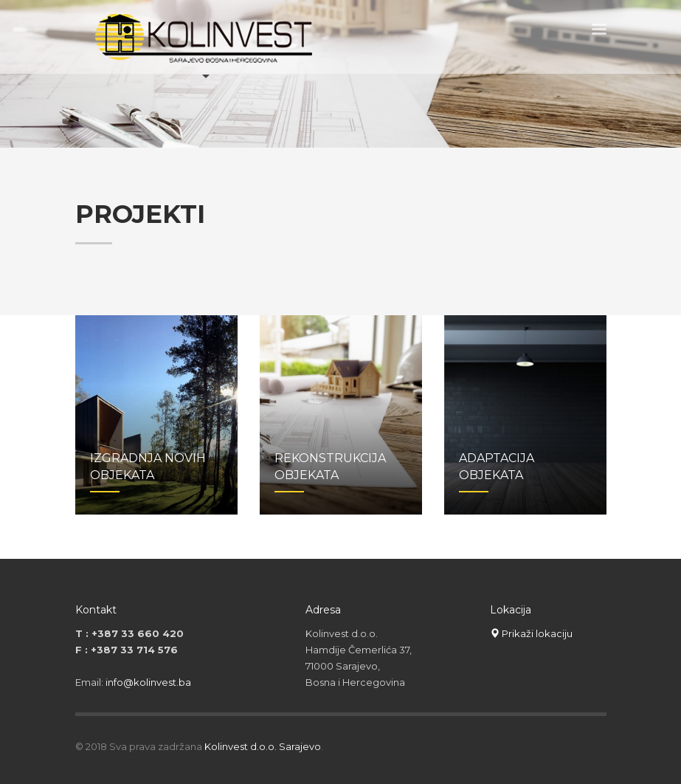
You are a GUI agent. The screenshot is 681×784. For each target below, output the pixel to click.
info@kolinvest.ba (148, 682)
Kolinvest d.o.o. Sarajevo (263, 746)
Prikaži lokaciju (531, 633)
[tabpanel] (340, 74)
